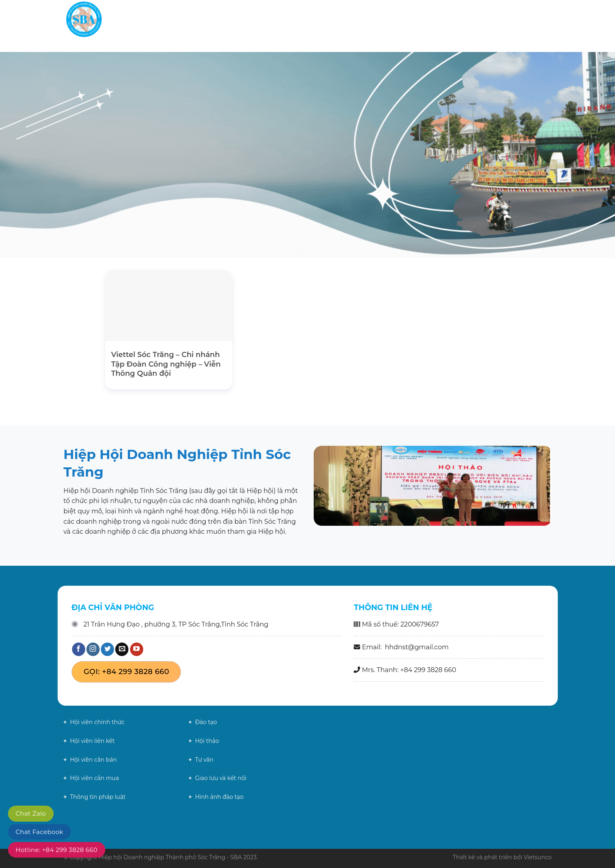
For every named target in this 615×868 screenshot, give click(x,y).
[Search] (548, 20)
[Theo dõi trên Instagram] (93, 649)
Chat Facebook (39, 832)
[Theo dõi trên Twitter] (107, 649)
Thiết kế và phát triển (482, 857)
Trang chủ (314, 20)
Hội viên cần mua (94, 778)
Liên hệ (524, 20)
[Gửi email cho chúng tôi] (122, 649)
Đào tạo (206, 722)
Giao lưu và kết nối (221, 778)
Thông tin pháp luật (98, 797)
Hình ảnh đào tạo (219, 797)
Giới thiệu (356, 20)
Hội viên (397, 20)
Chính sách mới (479, 20)
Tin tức (434, 20)
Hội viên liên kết (92, 741)
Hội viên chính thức (97, 722)
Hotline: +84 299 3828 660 (57, 850)
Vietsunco (538, 857)
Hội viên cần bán (93, 760)
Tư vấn (204, 760)
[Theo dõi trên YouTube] (137, 649)
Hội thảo (207, 741)
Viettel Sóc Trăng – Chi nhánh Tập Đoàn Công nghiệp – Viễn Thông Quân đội (166, 364)
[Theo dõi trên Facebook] (79, 649)
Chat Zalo (31, 813)
